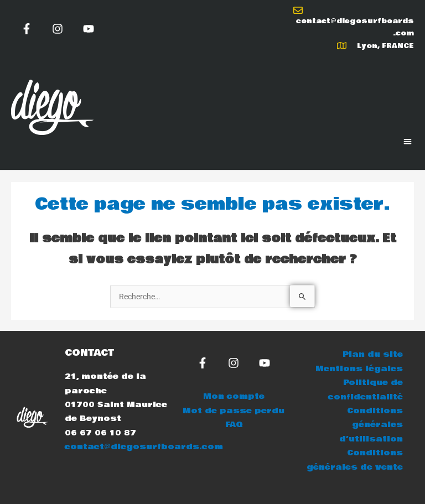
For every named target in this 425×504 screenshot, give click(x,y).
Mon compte (234, 396)
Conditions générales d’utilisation (371, 425)
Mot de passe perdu (234, 411)
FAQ (234, 425)
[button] (408, 141)
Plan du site (373, 354)
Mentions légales (359, 369)
